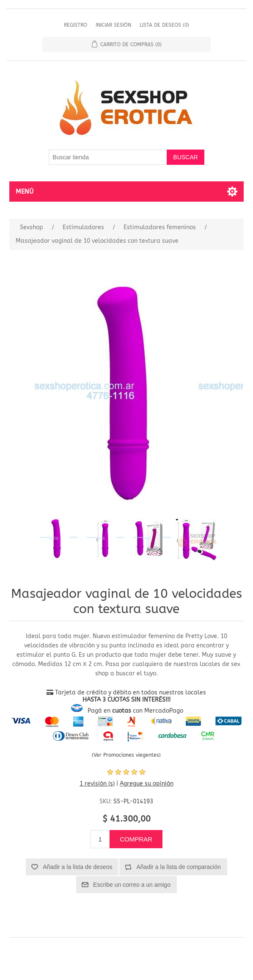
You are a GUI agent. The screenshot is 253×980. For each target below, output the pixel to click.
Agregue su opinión (147, 784)
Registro (76, 25)
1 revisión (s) (97, 784)
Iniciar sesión (113, 25)
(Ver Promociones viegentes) (126, 755)
